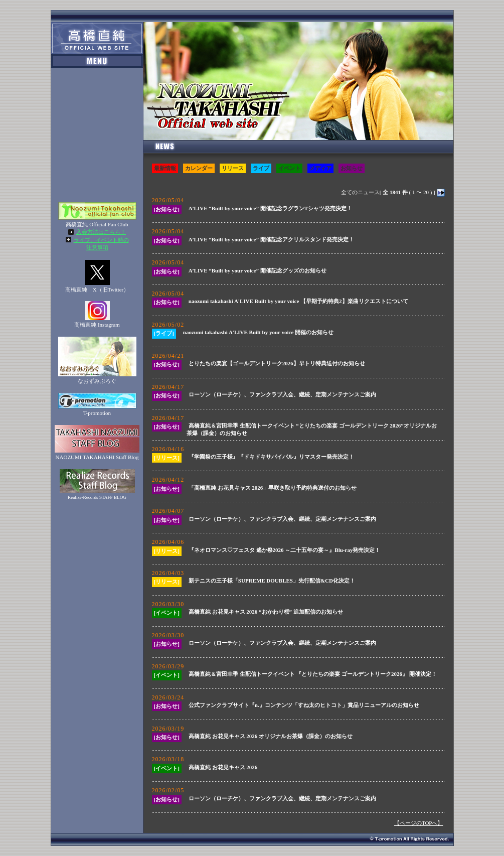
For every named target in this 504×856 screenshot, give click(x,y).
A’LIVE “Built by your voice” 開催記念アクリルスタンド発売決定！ (271, 239)
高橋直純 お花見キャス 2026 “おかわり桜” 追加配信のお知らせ (266, 612)
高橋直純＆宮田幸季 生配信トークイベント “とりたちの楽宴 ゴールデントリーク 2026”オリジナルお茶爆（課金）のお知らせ (312, 429)
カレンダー (199, 168)
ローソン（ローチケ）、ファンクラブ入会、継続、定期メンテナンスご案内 (282, 394)
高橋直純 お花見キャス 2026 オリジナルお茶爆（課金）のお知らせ (271, 736)
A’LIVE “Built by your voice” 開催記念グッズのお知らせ (258, 270)
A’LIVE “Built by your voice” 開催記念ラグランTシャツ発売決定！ (270, 208)
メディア (320, 168)
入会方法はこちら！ (101, 232)
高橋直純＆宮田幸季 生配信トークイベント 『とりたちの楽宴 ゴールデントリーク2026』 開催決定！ (313, 674)
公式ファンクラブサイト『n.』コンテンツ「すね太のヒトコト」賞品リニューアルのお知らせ (304, 705)
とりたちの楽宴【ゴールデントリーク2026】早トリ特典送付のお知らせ (277, 363)
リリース (233, 168)
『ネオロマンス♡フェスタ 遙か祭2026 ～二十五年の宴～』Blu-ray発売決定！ (285, 550)
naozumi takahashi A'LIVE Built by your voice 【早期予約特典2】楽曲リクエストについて (298, 301)
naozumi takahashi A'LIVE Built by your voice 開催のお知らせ (258, 332)
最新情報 (165, 168)
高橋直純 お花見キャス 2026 (223, 767)
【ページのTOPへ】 (419, 823)
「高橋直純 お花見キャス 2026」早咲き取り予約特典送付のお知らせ (273, 488)
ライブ (261, 168)
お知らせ (352, 168)
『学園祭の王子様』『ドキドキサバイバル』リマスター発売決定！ (271, 457)
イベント (289, 168)
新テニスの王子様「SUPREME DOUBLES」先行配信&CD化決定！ (272, 581)
